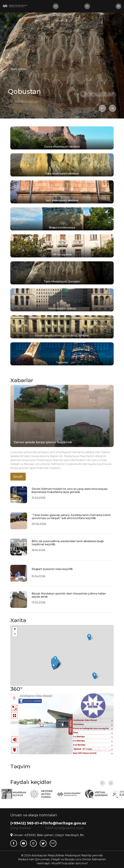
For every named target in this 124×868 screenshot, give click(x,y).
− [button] (15, 634)
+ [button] (15, 629)
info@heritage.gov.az (65, 823)
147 (53, 843)
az (56, 6)
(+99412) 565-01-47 (28, 823)
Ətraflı (18, 477)
